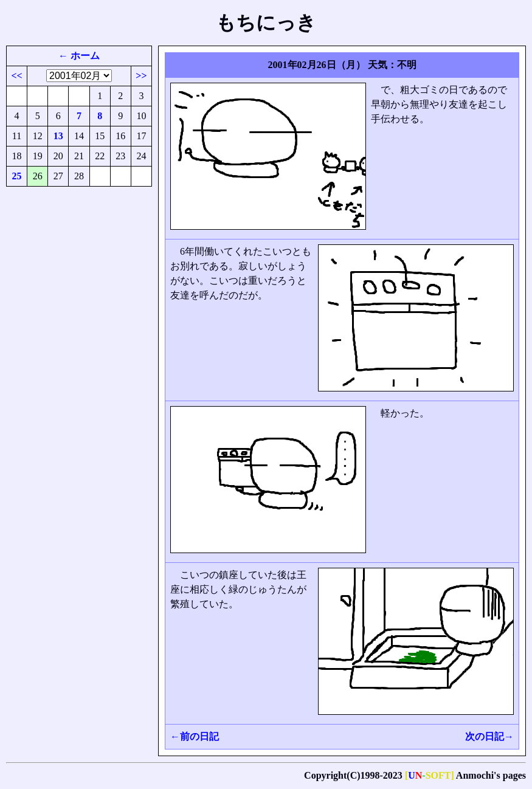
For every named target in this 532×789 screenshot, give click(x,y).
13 (58, 136)
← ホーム (79, 56)
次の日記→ (489, 736)
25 (17, 176)
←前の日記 (195, 736)
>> (141, 76)
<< (16, 76)
